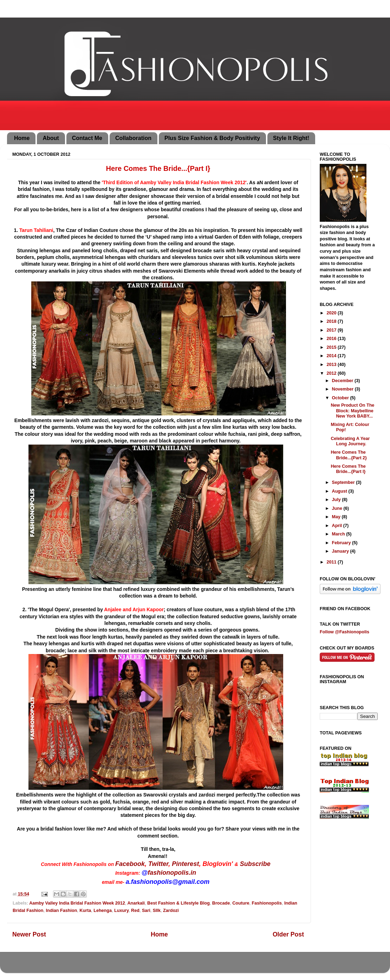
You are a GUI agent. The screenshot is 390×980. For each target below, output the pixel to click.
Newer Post (29, 934)
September (344, 482)
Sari (146, 911)
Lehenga (103, 911)
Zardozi (171, 911)
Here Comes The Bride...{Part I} (348, 469)
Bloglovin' (217, 864)
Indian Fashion (61, 911)
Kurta (85, 911)
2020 (332, 313)
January (341, 551)
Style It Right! (291, 138)
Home (22, 138)
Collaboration (133, 138)
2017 (332, 330)
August (340, 491)
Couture (241, 903)
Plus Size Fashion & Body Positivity (212, 138)
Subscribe (255, 864)
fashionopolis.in (172, 873)
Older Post (288, 934)
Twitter (158, 864)
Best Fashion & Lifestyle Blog (178, 903)
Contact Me (87, 138)
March (339, 534)
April (338, 526)
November (343, 389)
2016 (332, 339)
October (341, 398)
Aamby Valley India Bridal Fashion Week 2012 (77, 903)
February (342, 543)
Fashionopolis (267, 903)
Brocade (221, 903)
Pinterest (185, 864)
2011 (332, 562)
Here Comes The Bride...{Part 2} (349, 455)
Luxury (121, 911)
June (338, 508)
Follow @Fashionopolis (344, 632)
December (343, 381)
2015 (332, 347)
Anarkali (136, 903)
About (51, 138)
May (337, 517)
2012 (332, 373)
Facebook (130, 864)
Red (135, 911)
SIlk (157, 911)
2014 (332, 356)
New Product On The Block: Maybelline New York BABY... (352, 411)
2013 (332, 365)
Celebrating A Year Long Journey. (350, 441)
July (337, 500)
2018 (332, 321)
